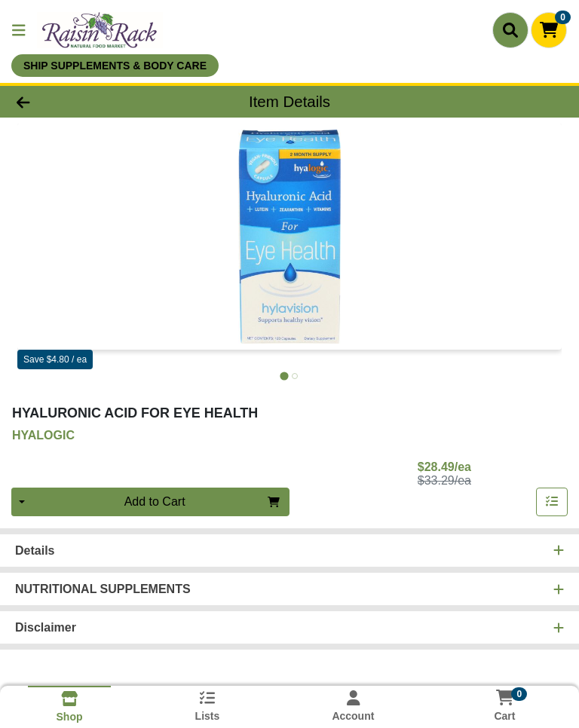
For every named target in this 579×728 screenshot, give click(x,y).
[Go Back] (81, 102)
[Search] (510, 30)
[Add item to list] (552, 502)
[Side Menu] (19, 30)
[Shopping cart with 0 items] (549, 30)
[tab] (284, 376)
